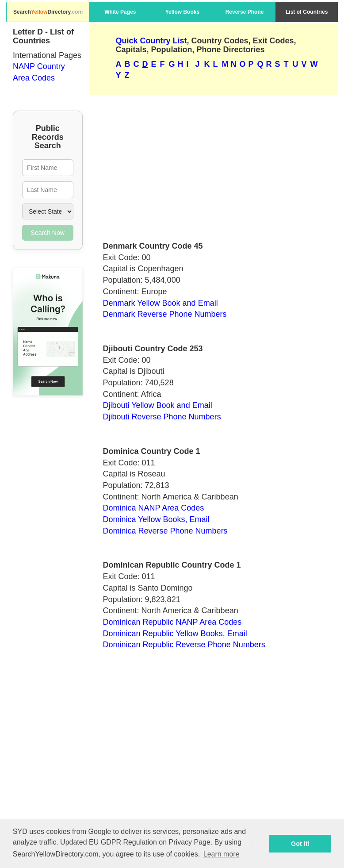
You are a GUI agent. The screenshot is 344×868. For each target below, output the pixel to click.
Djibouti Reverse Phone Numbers (162, 417)
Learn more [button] (222, 854)
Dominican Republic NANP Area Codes (172, 622)
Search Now (48, 233)
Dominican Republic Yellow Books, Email (175, 634)
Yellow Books (182, 12)
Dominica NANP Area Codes (154, 508)
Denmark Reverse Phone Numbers (165, 314)
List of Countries (307, 12)
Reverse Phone (245, 12)
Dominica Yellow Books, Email (156, 519)
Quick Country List (151, 41)
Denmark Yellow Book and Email (161, 303)
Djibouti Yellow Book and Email (158, 405)
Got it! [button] (300, 844)
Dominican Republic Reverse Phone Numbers (184, 645)
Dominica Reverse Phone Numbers (165, 531)
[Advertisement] (214, 164)
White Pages (120, 12)
